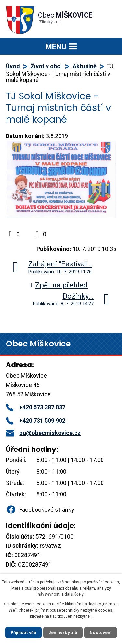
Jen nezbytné (63, 632)
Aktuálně (85, 66)
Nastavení (101, 632)
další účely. (75, 594)
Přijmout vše (23, 632)
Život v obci (46, 66)
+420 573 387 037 (36, 407)
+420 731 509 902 (36, 421)
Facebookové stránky (40, 510)
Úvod (13, 66)
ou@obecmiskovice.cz (43, 433)
